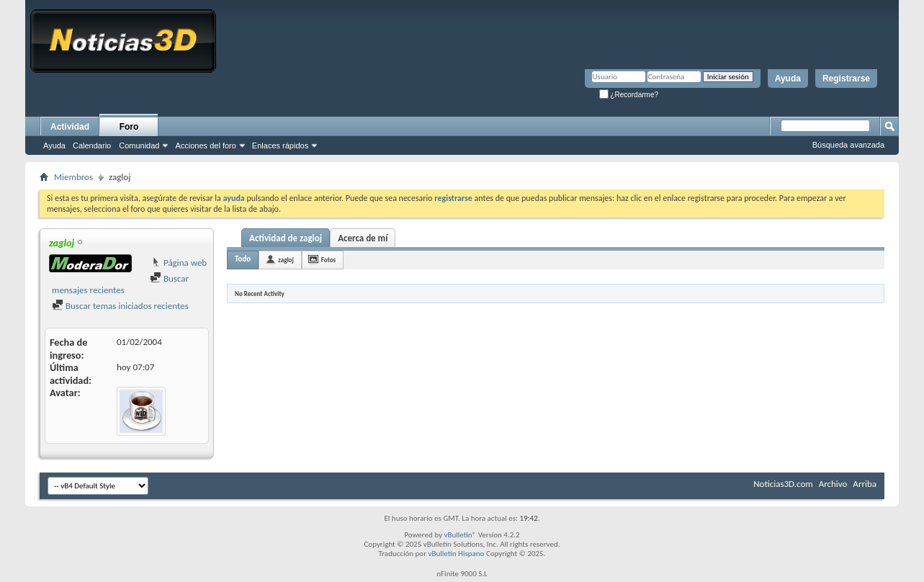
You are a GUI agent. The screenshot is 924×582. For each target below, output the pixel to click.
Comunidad (139, 145)
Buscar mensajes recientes (120, 284)
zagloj (286, 260)
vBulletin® (460, 535)
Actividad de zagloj (286, 238)
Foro (129, 127)
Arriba (865, 484)
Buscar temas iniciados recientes (120, 306)
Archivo (833, 484)
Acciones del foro (205, 145)
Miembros (73, 177)
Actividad (70, 127)
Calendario (92, 145)
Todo (243, 259)
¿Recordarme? (629, 95)
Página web (178, 263)
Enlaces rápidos (280, 145)
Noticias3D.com (783, 484)
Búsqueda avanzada (848, 145)
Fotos (328, 260)
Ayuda (788, 79)
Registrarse (846, 79)
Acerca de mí (363, 238)
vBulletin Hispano (457, 554)
